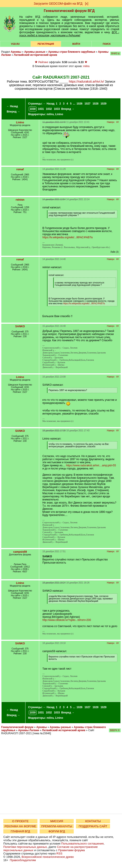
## (117, 122)
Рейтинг (43, 62)
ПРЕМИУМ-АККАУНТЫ (57, 826)
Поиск (107, 44)
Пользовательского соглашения (82, 844)
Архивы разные (35, 52)
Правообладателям (23, 860)
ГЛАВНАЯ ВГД (20, 831)
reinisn (20, 200)
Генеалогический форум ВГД (69, 11)
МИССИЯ (57, 821)
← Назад (12, 106)
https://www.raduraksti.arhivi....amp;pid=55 (91, 465)
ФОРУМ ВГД (57, 831)
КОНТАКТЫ (93, 821)
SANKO (20, 326)
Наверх (111, 122)
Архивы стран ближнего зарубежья (72, 52)
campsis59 (20, 552)
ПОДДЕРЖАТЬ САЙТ (93, 826)
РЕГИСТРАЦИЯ (46, 44)
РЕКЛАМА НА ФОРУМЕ (20, 826)
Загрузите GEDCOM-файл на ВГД (58, 4)
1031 (41, 109)
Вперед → (13, 112)
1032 (49, 109)
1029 (104, 104)
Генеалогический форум (17, 727)
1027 (88, 104)
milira (86, 66)
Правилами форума (72, 850)
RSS (59, 853)
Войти (76, 44)
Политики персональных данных (25, 847)
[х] (87, 4)
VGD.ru (15, 44)
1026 (80, 104)
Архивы (16, 52)
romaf (20, 169)
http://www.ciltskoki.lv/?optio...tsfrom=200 (67, 620)
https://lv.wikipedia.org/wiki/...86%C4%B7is (68, 237)
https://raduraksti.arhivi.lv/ (86, 81)
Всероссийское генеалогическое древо (48, 857)
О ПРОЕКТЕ (20, 821)
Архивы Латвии (29, 730)
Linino (59, 114)
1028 (96, 104)
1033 (57, 109)
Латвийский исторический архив (35, 55)
